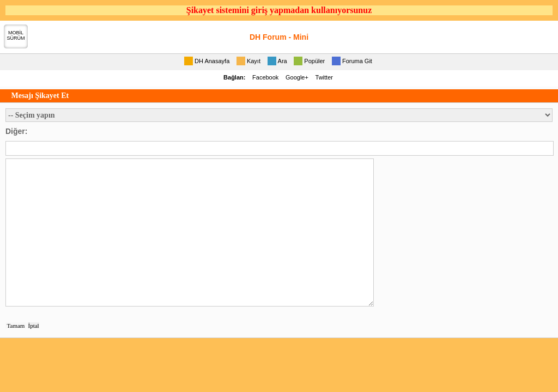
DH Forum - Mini (279, 37)
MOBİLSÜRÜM (16, 35)
